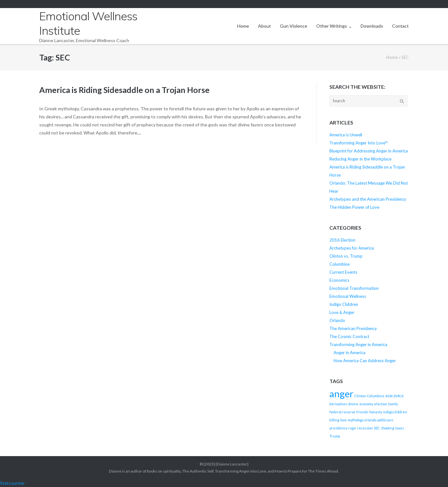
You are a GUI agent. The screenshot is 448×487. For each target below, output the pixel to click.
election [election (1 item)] (381, 404)
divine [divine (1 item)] (353, 404)
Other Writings (332, 26)
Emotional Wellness (348, 296)
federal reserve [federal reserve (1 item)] (342, 412)
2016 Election (342, 240)
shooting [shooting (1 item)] (388, 428)
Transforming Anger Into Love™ (359, 143)
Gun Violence (294, 26)
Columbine (340, 264)
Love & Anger (342, 312)
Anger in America (349, 353)
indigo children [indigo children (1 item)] (395, 412)
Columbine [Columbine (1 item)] (376, 396)
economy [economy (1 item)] (366, 404)
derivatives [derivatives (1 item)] (338, 404)
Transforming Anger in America (358, 345)
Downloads (372, 26)
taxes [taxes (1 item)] (400, 428)
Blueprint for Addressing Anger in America (369, 151)
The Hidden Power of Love (354, 207)
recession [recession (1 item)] (365, 428)
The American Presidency (353, 328)
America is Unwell (346, 135)
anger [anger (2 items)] (341, 394)
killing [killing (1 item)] (334, 420)
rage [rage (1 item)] (352, 428)
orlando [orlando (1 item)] (370, 420)
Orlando (337, 320)
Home (243, 26)
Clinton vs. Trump (346, 256)
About (264, 26)
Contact (400, 26)
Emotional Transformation (354, 288)
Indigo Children (344, 304)
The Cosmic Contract (349, 336)
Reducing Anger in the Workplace (360, 159)
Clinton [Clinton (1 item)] (360, 396)
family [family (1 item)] (393, 404)
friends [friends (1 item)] (362, 412)
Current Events (343, 272)
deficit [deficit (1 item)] (399, 396)
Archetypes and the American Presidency (368, 199)
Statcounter (12, 483)
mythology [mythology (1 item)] (356, 420)
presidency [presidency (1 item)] (338, 428)
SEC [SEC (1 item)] (377, 428)
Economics (339, 280)
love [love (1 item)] (344, 420)
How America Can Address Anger (365, 361)
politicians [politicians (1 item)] (385, 420)
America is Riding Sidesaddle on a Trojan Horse (124, 90)
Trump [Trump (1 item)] (335, 436)
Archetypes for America (352, 248)
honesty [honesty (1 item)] (376, 412)
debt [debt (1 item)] (389, 396)
